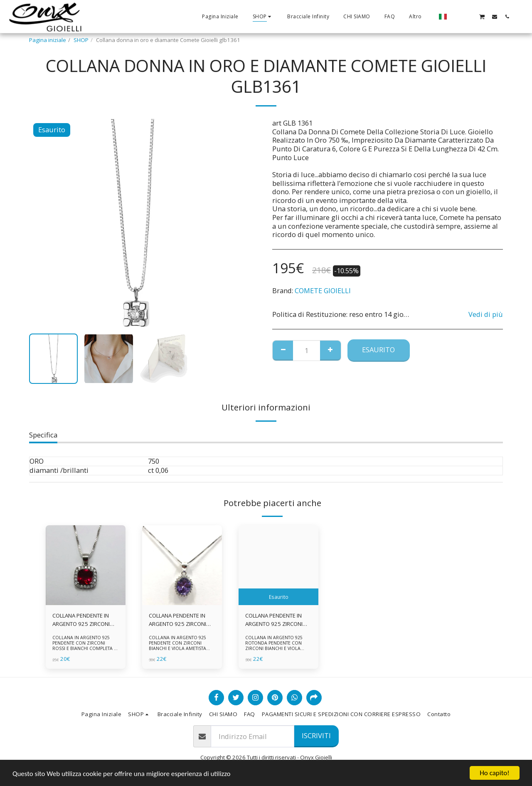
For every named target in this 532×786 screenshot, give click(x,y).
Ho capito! (494, 773)
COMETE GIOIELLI (323, 290)
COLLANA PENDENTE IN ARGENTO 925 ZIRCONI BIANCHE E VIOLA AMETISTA (178, 620)
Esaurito (378, 350)
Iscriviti (316, 735)
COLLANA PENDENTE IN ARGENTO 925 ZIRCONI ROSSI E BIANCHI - (81, 620)
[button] (457, 16)
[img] (86, 565)
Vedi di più (486, 315)
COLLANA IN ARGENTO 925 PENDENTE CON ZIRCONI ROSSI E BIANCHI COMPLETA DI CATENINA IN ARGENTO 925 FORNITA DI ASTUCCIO (85, 649)
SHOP (81, 40)
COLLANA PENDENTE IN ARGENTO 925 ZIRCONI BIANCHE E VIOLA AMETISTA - (274, 620)
